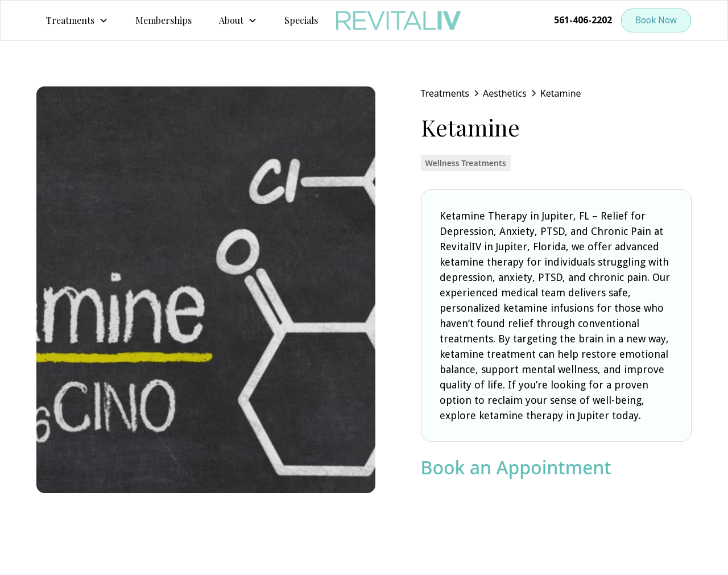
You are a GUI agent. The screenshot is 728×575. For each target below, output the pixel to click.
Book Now (656, 20)
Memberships (164, 20)
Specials (301, 20)
